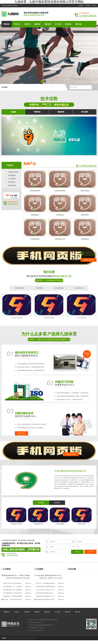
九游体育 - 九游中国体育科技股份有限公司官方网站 (49, 2)
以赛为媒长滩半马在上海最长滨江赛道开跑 (13, 590)
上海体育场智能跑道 (49, 306)
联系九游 (78, 24)
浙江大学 (29, 638)
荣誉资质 (57, 503)
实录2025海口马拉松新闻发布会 (12, 583)
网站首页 (7, 24)
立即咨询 (21, 433)
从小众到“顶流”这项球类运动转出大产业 (48, 575)
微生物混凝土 (12, 182)
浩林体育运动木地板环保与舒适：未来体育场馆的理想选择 (46, 600)
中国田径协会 (18, 638)
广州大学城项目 (60, 516)
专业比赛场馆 (79, 288)
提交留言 (77, 552)
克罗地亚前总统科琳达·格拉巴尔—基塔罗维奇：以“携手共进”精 (46, 593)
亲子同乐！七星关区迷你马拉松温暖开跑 (13, 600)
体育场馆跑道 (19, 288)
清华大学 (24, 638)
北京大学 (33, 638)
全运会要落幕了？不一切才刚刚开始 (13, 587)
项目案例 (41, 503)
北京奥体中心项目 (16, 516)
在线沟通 (90, 552)
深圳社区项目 (82, 516)
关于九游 (94, 6)
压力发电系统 (12, 179)
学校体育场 (39, 288)
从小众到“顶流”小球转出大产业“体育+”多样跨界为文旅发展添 (46, 590)
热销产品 (30, 164)
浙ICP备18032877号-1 (37, 622)
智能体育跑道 (12, 175)
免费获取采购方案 (89, 260)
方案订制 (27, 24)
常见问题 (72, 569)
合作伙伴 (4, 638)
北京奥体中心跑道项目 (17, 306)
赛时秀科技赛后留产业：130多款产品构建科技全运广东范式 (22, 575)
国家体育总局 (11, 638)
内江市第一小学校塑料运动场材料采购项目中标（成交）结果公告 (46, 583)
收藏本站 (81, 6)
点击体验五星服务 (71, 454)
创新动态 (37, 24)
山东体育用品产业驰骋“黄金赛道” (46, 587)
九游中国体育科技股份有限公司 (70, 471)
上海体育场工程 (38, 516)
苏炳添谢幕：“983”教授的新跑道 (13, 596)
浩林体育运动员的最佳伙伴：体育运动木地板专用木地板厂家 (46, 596)
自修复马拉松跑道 (13, 172)
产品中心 (17, 24)
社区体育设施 (59, 288)
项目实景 (48, 24)
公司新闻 (7, 569)
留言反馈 (88, 6)
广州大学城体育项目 (81, 306)
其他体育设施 (12, 185)
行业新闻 (39, 569)
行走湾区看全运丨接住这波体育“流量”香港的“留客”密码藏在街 (13, 593)
